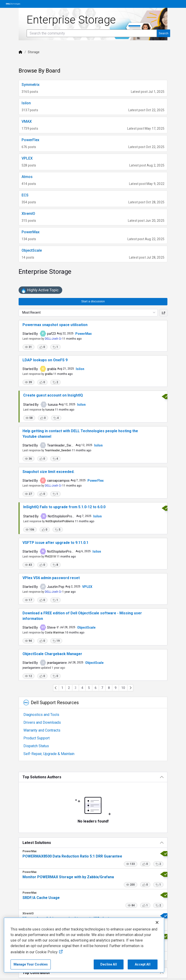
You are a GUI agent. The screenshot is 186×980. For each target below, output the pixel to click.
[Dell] (20, 52)
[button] (28, 347)
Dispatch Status (36, 746)
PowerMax (83, 334)
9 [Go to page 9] (116, 688)
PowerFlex (96, 481)
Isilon (80, 369)
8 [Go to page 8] (109, 688)
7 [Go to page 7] (102, 688)
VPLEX (87, 587)
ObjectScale (86, 627)
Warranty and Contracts (42, 730)
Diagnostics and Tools (41, 715)
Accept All (142, 964)
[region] (84, 945)
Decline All (109, 964)
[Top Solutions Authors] (93, 777)
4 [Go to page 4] (82, 688)
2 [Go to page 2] (69, 688)
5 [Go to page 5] (89, 688)
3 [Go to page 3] (76, 688)
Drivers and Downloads (42, 722)
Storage (34, 52)
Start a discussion (93, 301)
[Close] (157, 922)
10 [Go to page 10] (123, 688)
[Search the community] (92, 33)
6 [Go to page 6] (96, 688)
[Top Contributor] (93, 973)
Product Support (37, 738)
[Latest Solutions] (93, 843)
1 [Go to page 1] (62, 688)
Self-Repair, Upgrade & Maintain (49, 754)
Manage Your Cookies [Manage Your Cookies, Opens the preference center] (31, 964)
